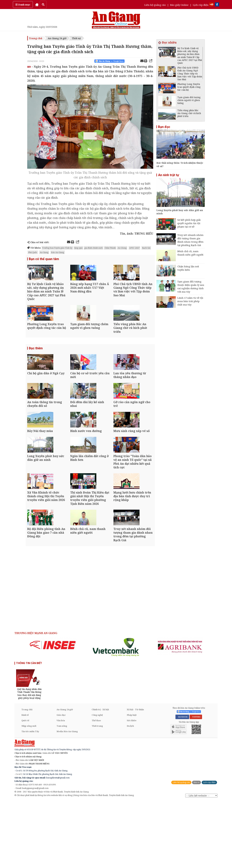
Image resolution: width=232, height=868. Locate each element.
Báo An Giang (58, 252)
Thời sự (76, 38)
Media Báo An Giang (67, 799)
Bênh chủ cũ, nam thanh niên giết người (190, 253)
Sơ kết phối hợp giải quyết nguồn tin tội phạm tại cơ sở (189, 223)
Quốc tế (25, 788)
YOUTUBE (196, 784)
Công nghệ (97, 782)
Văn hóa (61, 788)
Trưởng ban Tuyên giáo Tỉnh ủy (57, 248)
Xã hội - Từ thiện (135, 777)
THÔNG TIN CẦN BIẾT (29, 730)
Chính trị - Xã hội (100, 777)
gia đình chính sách (94, 248)
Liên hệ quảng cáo (155, 5)
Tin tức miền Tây (30, 799)
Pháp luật (132, 782)
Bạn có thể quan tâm (44, 259)
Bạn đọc (164, 127)
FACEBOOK (182, 784)
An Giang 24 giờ (57, 38)
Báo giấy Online (179, 5)
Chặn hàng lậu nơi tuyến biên (188, 268)
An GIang (122, 248)
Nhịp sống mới (29, 793)
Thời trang (97, 793)
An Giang (44, 252)
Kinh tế (25, 782)
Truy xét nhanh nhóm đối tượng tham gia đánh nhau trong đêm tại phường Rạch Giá (190, 240)
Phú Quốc (33, 252)
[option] (53, 712)
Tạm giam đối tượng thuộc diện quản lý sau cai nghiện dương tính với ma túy (191, 287)
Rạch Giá (146, 248)
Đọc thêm (36, 366)
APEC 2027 (134, 248)
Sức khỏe (132, 788)
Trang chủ (36, 38)
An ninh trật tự (169, 175)
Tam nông (62, 793)
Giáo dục (61, 782)
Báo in (196, 850)
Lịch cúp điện (201, 5)
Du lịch (130, 793)
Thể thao (96, 788)
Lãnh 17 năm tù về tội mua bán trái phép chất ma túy (190, 301)
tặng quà (78, 248)
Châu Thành (110, 248)
